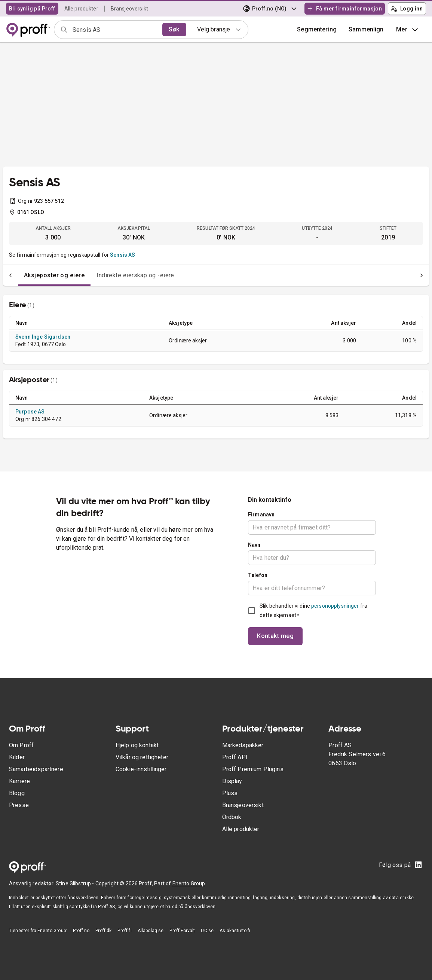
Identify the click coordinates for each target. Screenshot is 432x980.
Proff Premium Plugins (253, 769)
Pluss (230, 793)
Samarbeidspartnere (36, 769)
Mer (408, 30)
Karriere (19, 781)
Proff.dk (103, 931)
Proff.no (81, 931)
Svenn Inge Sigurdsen (43, 337)
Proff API (235, 757)
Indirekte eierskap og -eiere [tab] (120, 275)
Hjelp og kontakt (137, 745)
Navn (254, 545)
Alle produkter (81, 9)
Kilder (17, 757)
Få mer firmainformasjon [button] (344, 9)
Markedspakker (243, 745)
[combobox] (115, 30)
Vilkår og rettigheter (142, 757)
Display (232, 781)
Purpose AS (30, 412)
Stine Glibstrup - (76, 883)
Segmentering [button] (317, 29)
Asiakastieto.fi (235, 931)
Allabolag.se (151, 931)
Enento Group (189, 883)
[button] (366, 30)
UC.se (207, 931)
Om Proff (21, 745)
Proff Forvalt (182, 931)
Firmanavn (261, 515)
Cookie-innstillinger (141, 769)
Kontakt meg (275, 636)
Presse (19, 805)
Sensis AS (122, 255)
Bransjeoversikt (129, 9)
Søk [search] (174, 29)
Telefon (258, 575)
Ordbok (232, 817)
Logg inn (407, 9)
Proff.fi (124, 931)
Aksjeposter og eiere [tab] (39, 275)
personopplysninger (335, 606)
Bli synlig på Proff (32, 9)
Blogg (17, 793)
